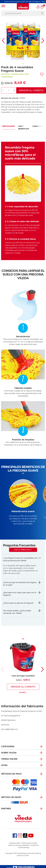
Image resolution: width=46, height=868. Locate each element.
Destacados (8, 126)
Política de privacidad (29, 843)
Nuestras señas (15, 843)
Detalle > (23, 692)
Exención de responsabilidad (19, 845)
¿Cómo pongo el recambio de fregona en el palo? (20, 584)
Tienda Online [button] (9, 759)
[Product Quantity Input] (9, 90)
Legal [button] (4, 765)
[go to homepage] (23, 6)
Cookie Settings (23, 847)
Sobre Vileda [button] (9, 753)
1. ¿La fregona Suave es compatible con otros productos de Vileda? (20, 559)
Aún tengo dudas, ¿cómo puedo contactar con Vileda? (17, 612)
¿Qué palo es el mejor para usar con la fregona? (20, 594)
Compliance (34, 845)
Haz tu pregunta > (23, 550)
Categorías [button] (8, 747)
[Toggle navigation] (3, 6)
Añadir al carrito (31, 90)
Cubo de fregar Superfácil (23, 676)
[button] (38, 7)
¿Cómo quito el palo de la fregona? (18, 603)
